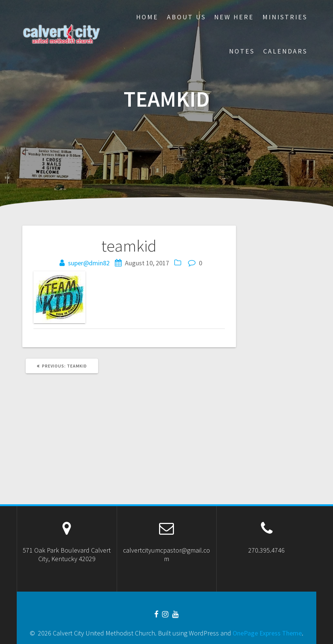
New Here (234, 17)
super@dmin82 (89, 263)
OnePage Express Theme (267, 633)
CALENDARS (285, 51)
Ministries (285, 17)
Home (147, 17)
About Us (186, 17)
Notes (242, 51)
